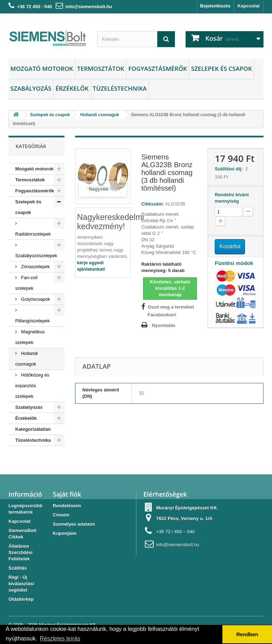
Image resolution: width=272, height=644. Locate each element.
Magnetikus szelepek (30, 337)
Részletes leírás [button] (60, 639)
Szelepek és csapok (221, 69)
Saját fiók (67, 494)
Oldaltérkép (21, 599)
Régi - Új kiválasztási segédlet (21, 584)
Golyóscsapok (35, 299)
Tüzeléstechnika (120, 88)
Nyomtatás (164, 325)
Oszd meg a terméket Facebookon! (171, 311)
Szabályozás (31, 88)
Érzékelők (72, 88)
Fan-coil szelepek (26, 283)
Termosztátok (101, 69)
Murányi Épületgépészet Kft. (187, 508)
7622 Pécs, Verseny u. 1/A (184, 518)
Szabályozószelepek (36, 256)
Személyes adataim (74, 524)
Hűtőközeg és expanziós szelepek (32, 386)
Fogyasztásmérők (158, 69)
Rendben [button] (247, 634)
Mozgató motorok (42, 69)
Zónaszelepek (35, 267)
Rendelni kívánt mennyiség (232, 198)
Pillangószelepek (33, 321)
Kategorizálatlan (33, 429)
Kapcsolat (249, 6)
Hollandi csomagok (27, 359)
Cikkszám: (153, 204)
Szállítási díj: (230, 169)
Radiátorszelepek (33, 234)
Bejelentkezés (215, 6)
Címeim (61, 515)
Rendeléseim (67, 506)
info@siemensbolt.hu (89, 7)
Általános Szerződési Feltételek (21, 552)
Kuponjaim (65, 533)
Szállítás (18, 568)
